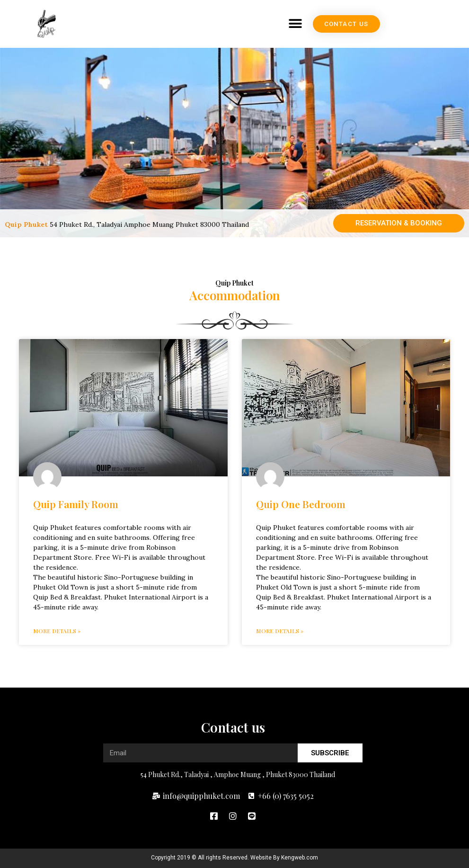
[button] (359, 24)
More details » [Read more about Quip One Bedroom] (280, 631)
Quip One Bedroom (301, 504)
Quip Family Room (76, 504)
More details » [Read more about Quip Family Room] (57, 631)
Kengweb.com (300, 858)
